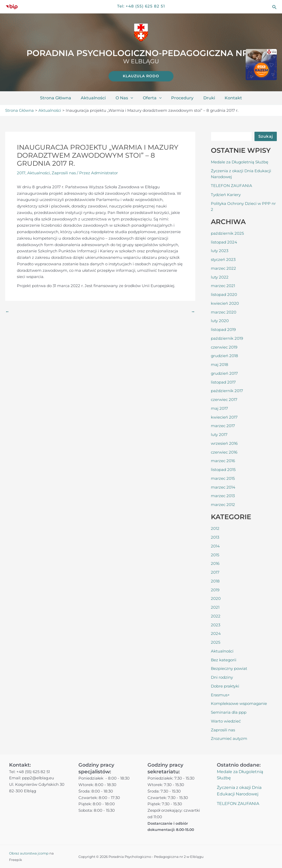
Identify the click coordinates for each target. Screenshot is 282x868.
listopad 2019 (223, 329)
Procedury (181, 98)
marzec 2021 (223, 285)
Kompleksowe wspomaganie (239, 703)
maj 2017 (219, 408)
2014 (215, 546)
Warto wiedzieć (226, 721)
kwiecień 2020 (225, 303)
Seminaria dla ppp (229, 712)
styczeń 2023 (223, 259)
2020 (216, 598)
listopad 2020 (224, 294)
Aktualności (96, 98)
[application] (132, 98)
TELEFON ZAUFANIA (231, 185)
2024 (216, 633)
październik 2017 (227, 390)
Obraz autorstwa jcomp (29, 853)
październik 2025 (227, 233)
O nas (126, 98)
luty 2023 (220, 250)
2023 (216, 625)
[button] (274, 7)
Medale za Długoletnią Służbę (240, 162)
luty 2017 (219, 434)
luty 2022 (220, 277)
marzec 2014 (223, 487)
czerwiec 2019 (224, 347)
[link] (141, 76)
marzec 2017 (223, 425)
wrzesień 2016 (224, 443)
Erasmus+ (220, 695)
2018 (215, 581)
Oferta (152, 98)
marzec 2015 (223, 478)
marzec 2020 (224, 312)
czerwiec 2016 (224, 452)
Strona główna (60, 98)
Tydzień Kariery (226, 194)
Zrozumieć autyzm (229, 738)
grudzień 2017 (224, 373)
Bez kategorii (224, 660)
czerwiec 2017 (224, 399)
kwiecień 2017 (224, 417)
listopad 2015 (223, 469)
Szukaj (266, 136)
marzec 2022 (223, 268)
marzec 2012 (223, 504)
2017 (21, 173)
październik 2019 (227, 338)
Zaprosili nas (63, 173)
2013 (215, 537)
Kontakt (229, 98)
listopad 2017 (223, 382)
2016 (215, 563)
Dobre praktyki (225, 686)
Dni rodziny (222, 677)
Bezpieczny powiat (229, 668)
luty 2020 (220, 320)
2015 (215, 555)
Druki (206, 98)
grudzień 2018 (224, 355)
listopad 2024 (224, 242)
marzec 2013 (223, 495)
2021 (215, 607)
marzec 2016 (223, 460)
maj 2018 (220, 364)
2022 (216, 616)
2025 (216, 642)
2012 (215, 528)
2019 (215, 590)
